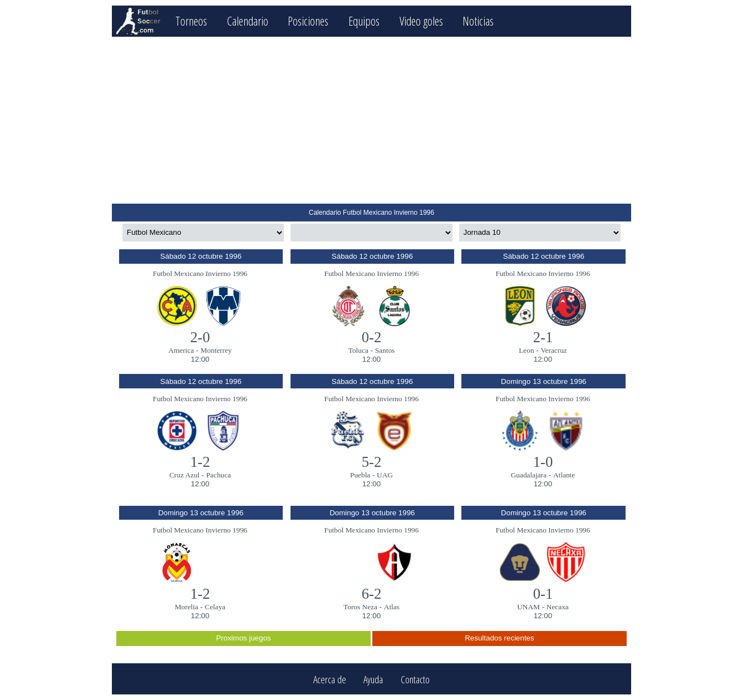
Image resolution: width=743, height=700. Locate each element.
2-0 (200, 337)
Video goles (421, 21)
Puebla (360, 475)
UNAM (528, 607)
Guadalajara (529, 475)
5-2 (372, 462)
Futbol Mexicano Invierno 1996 (200, 273)
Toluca (358, 350)
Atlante (564, 475)
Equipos (364, 21)
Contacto (415, 679)
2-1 (543, 337)
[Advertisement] (371, 120)
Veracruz (553, 350)
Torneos (191, 21)
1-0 (543, 462)
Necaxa (558, 607)
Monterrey (216, 350)
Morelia (186, 607)
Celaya (215, 607)
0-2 (372, 337)
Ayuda (373, 679)
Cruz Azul (184, 475)
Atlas (392, 607)
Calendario (248, 21)
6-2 (372, 594)
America (181, 350)
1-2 (200, 462)
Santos (385, 350)
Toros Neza (360, 607)
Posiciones (308, 21)
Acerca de (330, 679)
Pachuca (218, 475)
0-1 (543, 594)
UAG (385, 475)
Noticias (478, 21)
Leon (526, 350)
